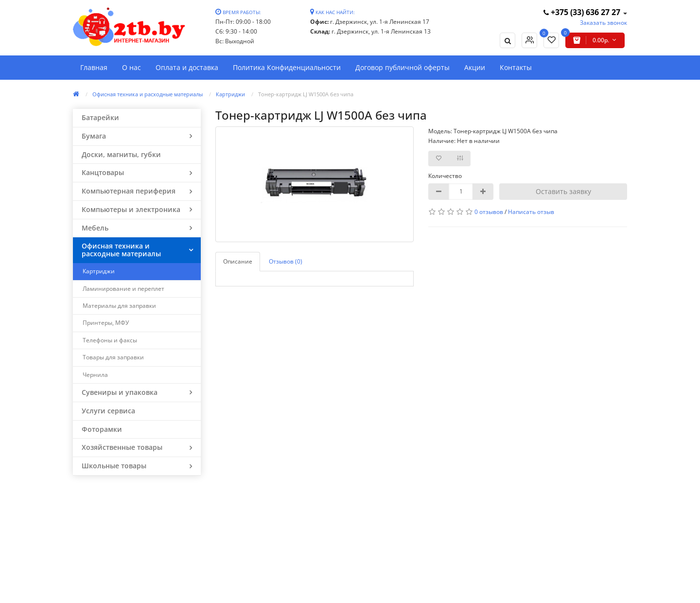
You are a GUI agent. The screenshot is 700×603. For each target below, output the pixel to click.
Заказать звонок (604, 23)
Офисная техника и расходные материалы (148, 94)
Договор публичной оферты (402, 67)
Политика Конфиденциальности (287, 67)
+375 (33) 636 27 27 (583, 12)
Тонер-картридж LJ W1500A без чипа (306, 94)
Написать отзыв (531, 212)
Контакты (516, 67)
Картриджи (230, 94)
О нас (131, 67)
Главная (94, 67)
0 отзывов (489, 212)
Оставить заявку (563, 191)
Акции (475, 67)
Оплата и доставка (187, 67)
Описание (238, 261)
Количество (445, 176)
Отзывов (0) (286, 261)
